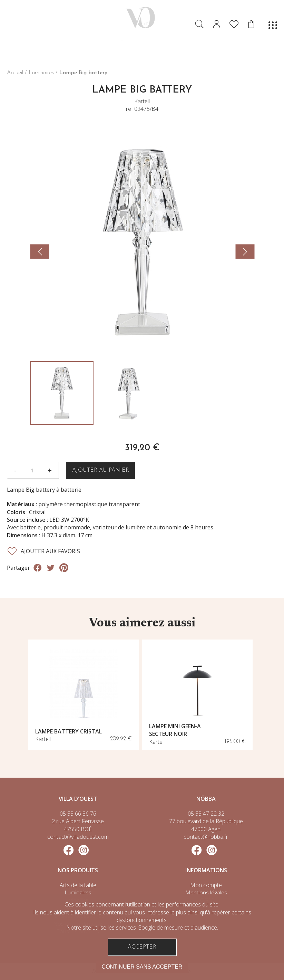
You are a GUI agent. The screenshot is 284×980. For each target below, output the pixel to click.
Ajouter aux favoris (43, 551)
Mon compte (206, 885)
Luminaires (41, 73)
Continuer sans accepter (142, 967)
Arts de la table (78, 885)
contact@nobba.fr (206, 837)
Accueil (15, 73)
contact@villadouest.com (78, 837)
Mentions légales (206, 893)
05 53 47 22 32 (206, 814)
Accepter (142, 947)
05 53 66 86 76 (78, 814)
